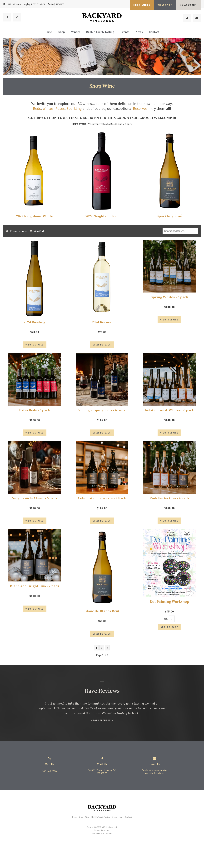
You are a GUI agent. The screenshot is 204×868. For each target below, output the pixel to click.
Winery (76, 33)
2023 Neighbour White (35, 216)
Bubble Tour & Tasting (100, 33)
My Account (188, 4)
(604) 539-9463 (57, 4)
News (139, 33)
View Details (35, 347)
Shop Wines (142, 4)
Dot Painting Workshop (169, 610)
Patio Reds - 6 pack (35, 413)
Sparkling (74, 108)
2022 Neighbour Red (102, 216)
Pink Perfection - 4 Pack (169, 504)
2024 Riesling (35, 322)
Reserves (140, 108)
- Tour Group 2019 (102, 731)
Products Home (19, 231)
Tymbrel (108, 844)
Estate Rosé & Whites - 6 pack (169, 413)
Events (125, 33)
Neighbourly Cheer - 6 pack (35, 504)
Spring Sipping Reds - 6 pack (102, 413)
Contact (154, 33)
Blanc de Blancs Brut (102, 619)
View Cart (39, 231)
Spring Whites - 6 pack (169, 297)
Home (48, 33)
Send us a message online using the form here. (154, 782)
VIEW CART (165, 4)
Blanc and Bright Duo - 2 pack (35, 594)
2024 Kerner (102, 322)
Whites (48, 108)
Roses (60, 108)
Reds (37, 108)
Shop (62, 33)
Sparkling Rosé (169, 216)
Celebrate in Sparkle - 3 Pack (102, 504)
